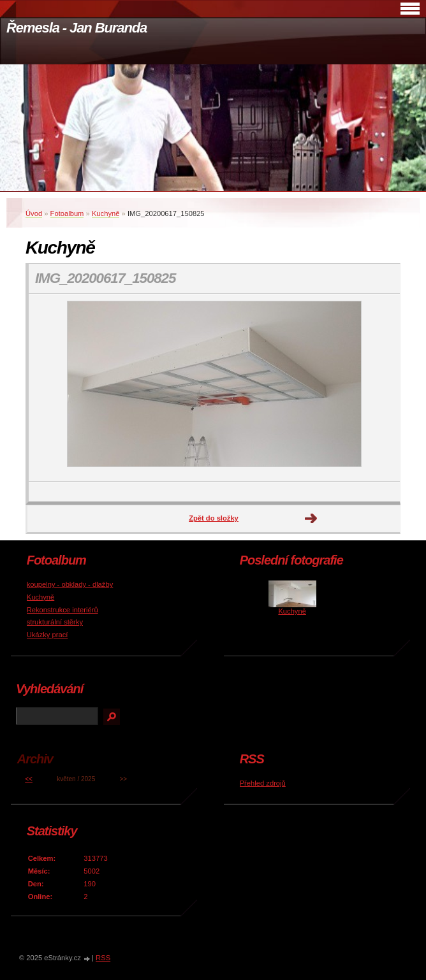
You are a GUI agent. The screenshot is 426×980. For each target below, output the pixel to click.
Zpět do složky (214, 518)
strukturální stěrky (55, 622)
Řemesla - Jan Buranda (77, 28)
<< (29, 779)
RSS (103, 958)
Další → (311, 519)
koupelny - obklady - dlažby (70, 584)
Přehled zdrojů (263, 783)
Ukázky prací (48, 635)
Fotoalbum (67, 213)
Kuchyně (106, 213)
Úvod (34, 213)
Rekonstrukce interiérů (62, 610)
